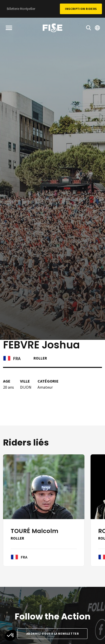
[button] (11, 635)
